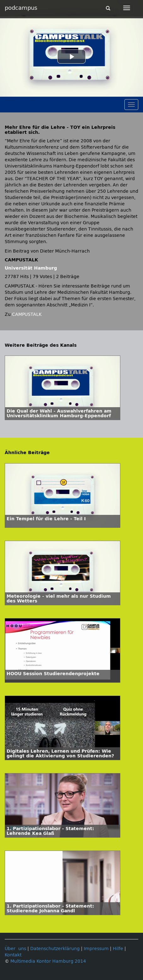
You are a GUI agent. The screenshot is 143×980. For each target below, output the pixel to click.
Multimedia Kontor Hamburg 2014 (48, 961)
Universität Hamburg (31, 268)
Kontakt (13, 955)
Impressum (96, 949)
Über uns (15, 949)
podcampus (21, 8)
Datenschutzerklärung (55, 949)
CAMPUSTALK (27, 314)
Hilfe (118, 949)
